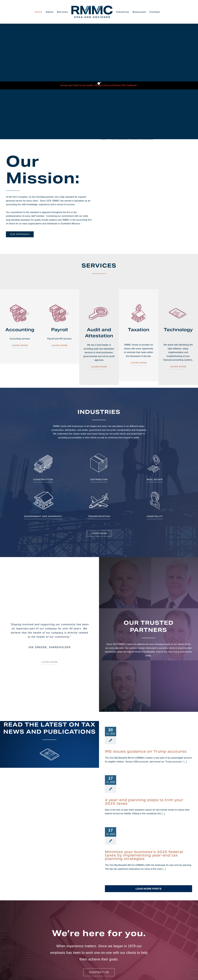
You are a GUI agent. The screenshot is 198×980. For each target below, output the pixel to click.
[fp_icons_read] (50, 745)
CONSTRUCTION (43, 479)
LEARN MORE (20, 345)
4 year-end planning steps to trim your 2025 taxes (144, 802)
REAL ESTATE (155, 479)
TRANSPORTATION (99, 516)
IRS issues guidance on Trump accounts (146, 751)
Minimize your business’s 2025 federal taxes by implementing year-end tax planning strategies (144, 855)
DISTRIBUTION (99, 479)
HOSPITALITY (155, 516)
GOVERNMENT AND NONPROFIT (43, 516)
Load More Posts (148, 889)
